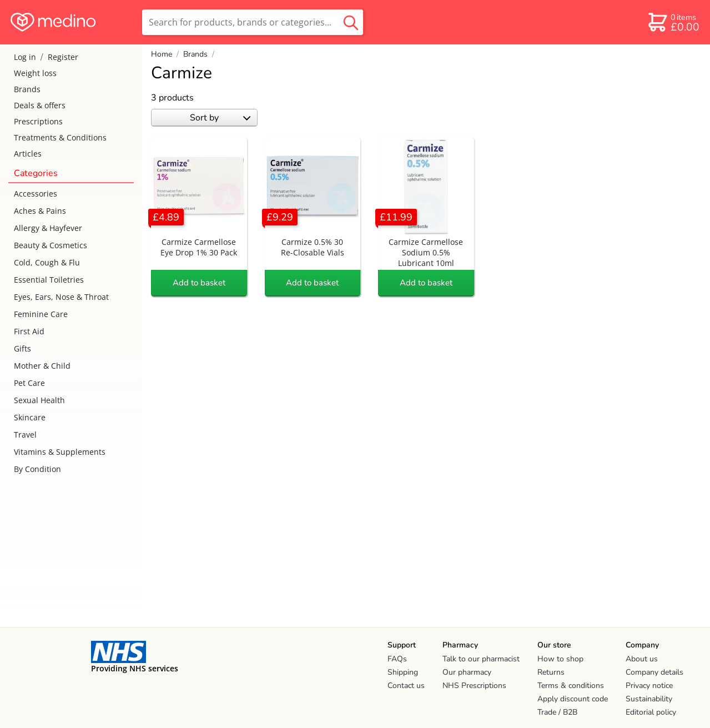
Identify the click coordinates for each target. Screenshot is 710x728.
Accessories (36, 194)
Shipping (403, 672)
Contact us (406, 686)
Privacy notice (649, 686)
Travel (25, 435)
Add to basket (199, 283)
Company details (654, 672)
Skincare (30, 417)
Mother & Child (42, 366)
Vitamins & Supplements (60, 452)
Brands (27, 89)
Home (162, 54)
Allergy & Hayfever (48, 228)
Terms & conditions (571, 686)
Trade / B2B (557, 712)
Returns (551, 672)
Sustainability (649, 699)
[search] (253, 22)
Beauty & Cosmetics (51, 245)
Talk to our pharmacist (481, 659)
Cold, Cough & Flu (47, 262)
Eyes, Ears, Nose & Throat (61, 297)
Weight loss (35, 73)
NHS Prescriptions (474, 686)
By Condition (37, 469)
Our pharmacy (467, 672)
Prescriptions (38, 121)
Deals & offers (40, 105)
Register (63, 57)
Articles (28, 154)
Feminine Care (41, 314)
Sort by (220, 118)
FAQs (397, 659)
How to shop (560, 659)
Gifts (22, 348)
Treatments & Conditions (60, 137)
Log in (25, 57)
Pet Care (29, 383)
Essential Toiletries (49, 280)
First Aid (29, 331)
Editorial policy (651, 712)
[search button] (351, 22)
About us (642, 659)
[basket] (673, 22)
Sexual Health (39, 400)
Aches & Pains (40, 211)
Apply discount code (573, 699)
